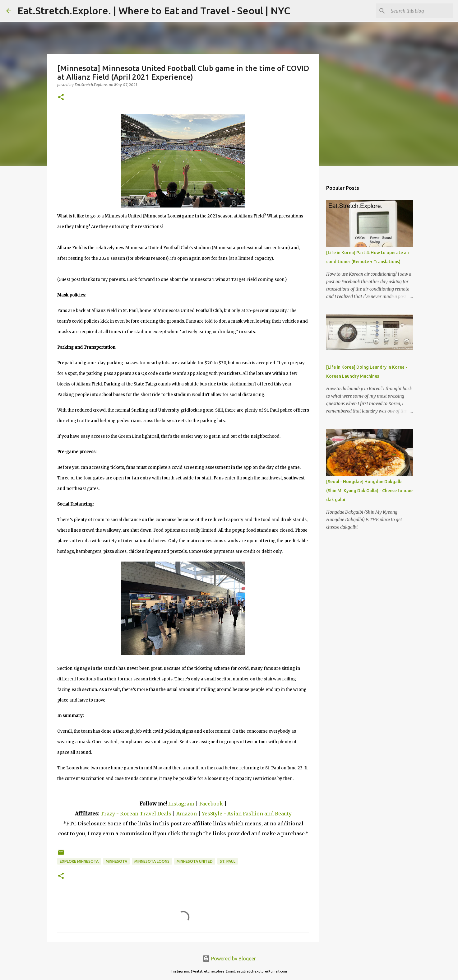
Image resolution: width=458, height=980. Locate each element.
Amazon (187, 814)
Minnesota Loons (152, 861)
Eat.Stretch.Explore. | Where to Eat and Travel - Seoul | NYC (154, 11)
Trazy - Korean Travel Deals (136, 814)
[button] (61, 98)
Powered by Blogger (229, 959)
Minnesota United (195, 861)
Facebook (211, 804)
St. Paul (228, 861)
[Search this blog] (420, 11)
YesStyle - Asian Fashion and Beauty (247, 814)
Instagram (181, 804)
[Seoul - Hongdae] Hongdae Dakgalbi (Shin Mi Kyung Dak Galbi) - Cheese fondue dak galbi (369, 491)
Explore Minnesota (79, 861)
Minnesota (116, 861)
